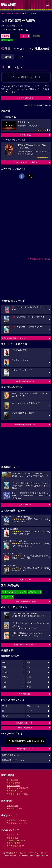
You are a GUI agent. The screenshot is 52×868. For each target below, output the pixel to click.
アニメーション (33, 706)
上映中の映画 (12, 780)
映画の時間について (25, 749)
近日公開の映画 (13, 786)
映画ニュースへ (25, 505)
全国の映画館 (12, 806)
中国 (4, 682)
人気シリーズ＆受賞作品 (17, 788)
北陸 (29, 677)
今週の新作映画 (13, 783)
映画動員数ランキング (16, 820)
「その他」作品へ (25, 135)
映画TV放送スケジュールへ (25, 645)
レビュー (24, 36)
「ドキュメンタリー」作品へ (25, 162)
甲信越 (5, 677)
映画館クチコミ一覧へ (25, 723)
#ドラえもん (7, 592)
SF (3, 711)
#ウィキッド (20, 592)
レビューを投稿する (25, 98)
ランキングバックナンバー (18, 823)
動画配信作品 (12, 838)
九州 (4, 687)
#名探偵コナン (34, 592)
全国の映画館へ (25, 694)
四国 (29, 682)
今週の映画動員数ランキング (13, 338)
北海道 (5, 672)
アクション (7, 706)
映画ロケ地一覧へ (25, 728)
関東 (29, 662)
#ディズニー (7, 40)
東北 (29, 672)
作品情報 (18, 13)
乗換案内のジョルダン (17, 853)
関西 (4, 667)
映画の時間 (6, 13)
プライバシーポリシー (39, 853)
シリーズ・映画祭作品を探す (25, 601)
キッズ (30, 711)
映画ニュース (12, 835)
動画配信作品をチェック (25, 425)
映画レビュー (25, 580)
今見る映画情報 (13, 843)
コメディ (6, 716)
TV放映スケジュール (16, 840)
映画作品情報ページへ (11, 755)
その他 (21, 30)
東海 (29, 667)
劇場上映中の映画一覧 (25, 381)
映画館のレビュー (14, 808)
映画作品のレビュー (15, 791)
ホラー (30, 716)
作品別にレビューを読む (17, 794)
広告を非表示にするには (38, 259)
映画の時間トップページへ (13, 760)
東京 (4, 662)
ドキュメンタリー (9, 30)
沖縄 (29, 687)
